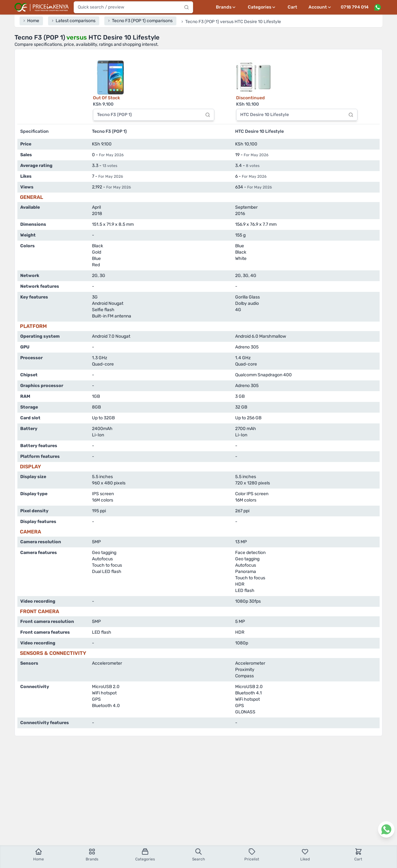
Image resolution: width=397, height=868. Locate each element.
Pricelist (252, 855)
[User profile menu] (320, 7)
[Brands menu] (226, 7)
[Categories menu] (262, 7)
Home (39, 855)
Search (198, 855)
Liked (305, 855)
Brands (92, 855)
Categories (145, 855)
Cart (292, 7)
